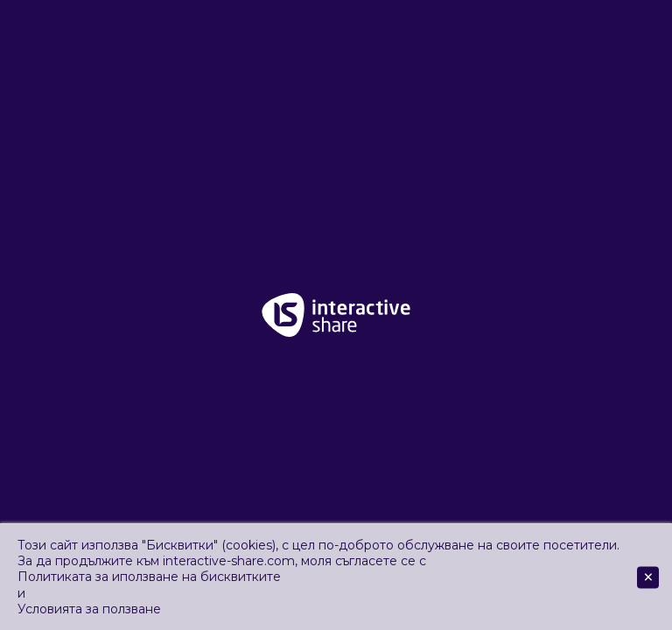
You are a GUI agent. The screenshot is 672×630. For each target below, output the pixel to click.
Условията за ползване (89, 609)
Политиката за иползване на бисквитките (149, 577)
